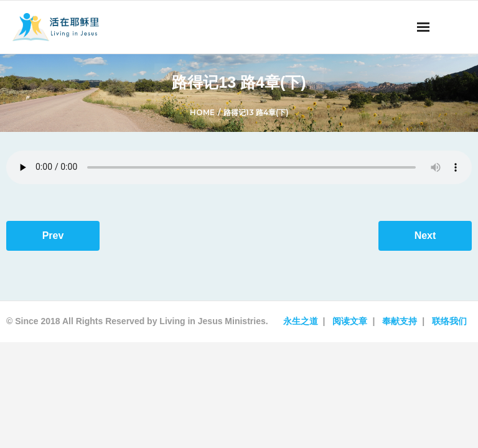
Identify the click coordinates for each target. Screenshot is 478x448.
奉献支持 (400, 321)
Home (202, 112)
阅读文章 (350, 321)
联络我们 (449, 321)
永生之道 (301, 321)
